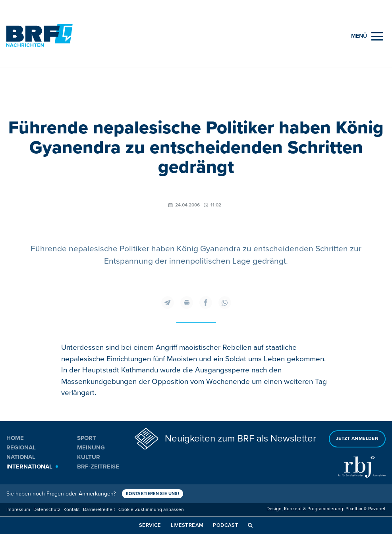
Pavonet (377, 509)
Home (15, 438)
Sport (87, 438)
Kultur (89, 457)
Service (150, 525)
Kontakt (72, 510)
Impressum (18, 510)
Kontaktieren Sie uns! (153, 494)
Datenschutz (47, 510)
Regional (21, 447)
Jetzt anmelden (357, 439)
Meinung (91, 447)
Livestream (187, 525)
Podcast (226, 525)
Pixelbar (354, 509)
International (29, 467)
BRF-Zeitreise (98, 467)
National (21, 457)
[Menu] (367, 36)
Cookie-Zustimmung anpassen (151, 510)
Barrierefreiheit (99, 510)
